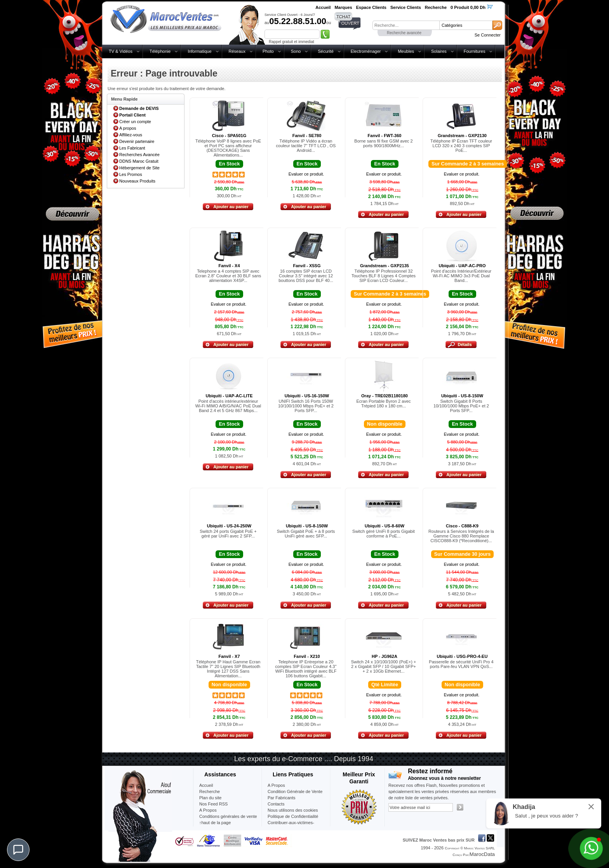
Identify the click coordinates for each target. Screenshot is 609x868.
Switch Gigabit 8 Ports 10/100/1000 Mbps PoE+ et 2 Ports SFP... (461, 406)
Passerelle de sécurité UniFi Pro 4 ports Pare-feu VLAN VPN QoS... (461, 664)
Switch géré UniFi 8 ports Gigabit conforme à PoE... (384, 534)
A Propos (276, 785)
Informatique (199, 51)
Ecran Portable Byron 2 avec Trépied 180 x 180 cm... (383, 404)
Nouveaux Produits (137, 181)
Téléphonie (160, 51)
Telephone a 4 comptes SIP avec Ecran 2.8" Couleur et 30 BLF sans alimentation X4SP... (228, 276)
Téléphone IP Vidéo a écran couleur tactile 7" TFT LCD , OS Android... (306, 146)
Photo (268, 51)
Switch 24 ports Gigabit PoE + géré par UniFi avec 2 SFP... (228, 534)
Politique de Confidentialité (293, 816)
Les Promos (131, 174)
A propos (128, 128)
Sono (296, 51)
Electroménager (366, 51)
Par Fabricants (282, 798)
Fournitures (475, 51)
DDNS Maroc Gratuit (139, 161)
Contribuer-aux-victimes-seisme (291, 826)
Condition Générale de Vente (295, 791)
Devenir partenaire (137, 141)
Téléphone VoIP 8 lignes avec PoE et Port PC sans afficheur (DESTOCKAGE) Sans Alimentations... (228, 148)
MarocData (482, 854)
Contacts (276, 804)
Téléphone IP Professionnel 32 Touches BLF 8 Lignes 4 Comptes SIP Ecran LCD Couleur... (384, 276)
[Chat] (18, 850)
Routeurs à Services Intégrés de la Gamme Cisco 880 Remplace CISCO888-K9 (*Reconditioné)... (461, 536)
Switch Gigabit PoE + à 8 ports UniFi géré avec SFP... (306, 534)
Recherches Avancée (139, 155)
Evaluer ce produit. (306, 174)
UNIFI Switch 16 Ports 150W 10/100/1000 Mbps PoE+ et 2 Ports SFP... (306, 406)
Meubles (406, 51)
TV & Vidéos (121, 51)
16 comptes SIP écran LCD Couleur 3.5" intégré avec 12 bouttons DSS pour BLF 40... (306, 276)
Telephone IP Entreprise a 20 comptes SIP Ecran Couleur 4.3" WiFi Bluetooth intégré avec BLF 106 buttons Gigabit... (306, 669)
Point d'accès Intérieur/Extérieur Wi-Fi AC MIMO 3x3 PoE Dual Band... (461, 276)
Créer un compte (135, 122)
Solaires (439, 51)
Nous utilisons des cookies (293, 810)
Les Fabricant (132, 148)
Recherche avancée (404, 33)
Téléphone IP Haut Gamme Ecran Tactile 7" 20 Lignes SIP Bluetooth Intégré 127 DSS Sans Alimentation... (228, 669)
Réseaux (237, 51)
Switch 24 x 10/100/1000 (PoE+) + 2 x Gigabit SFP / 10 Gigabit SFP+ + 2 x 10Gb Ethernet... (384, 666)
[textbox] (406, 25)
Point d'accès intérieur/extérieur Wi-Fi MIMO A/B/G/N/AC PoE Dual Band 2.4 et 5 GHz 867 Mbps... (228, 406)
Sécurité (325, 51)
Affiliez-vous (131, 135)
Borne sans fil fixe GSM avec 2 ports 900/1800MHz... (383, 143)
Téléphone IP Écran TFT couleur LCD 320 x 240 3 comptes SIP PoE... (461, 146)
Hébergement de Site (139, 168)
